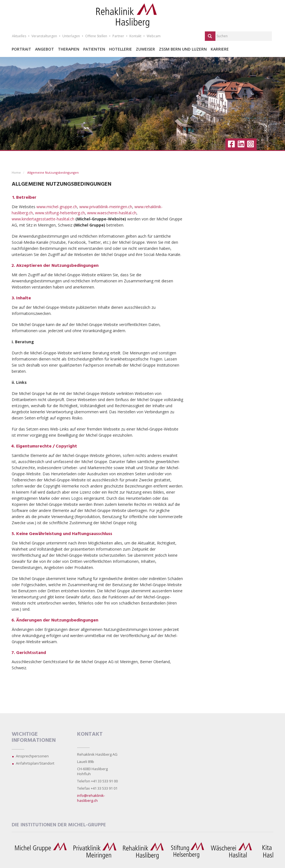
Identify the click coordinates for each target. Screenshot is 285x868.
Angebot (45, 49)
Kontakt (135, 36)
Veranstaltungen (44, 36)
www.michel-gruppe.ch (57, 207)
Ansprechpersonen (32, 756)
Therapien (69, 49)
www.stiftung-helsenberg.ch (60, 213)
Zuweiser (145, 49)
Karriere (220, 49)
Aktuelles (19, 36)
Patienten (94, 49)
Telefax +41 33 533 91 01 (97, 788)
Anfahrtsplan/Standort (35, 763)
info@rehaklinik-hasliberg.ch (91, 798)
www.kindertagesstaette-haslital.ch (43, 219)
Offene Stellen (96, 36)
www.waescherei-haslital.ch (112, 213)
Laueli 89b (86, 762)
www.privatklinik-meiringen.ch (106, 207)
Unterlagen (71, 36)
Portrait (21, 49)
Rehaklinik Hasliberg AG (97, 754)
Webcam (154, 36)
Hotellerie (121, 49)
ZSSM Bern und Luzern (183, 49)
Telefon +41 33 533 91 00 (97, 781)
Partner (118, 36)
